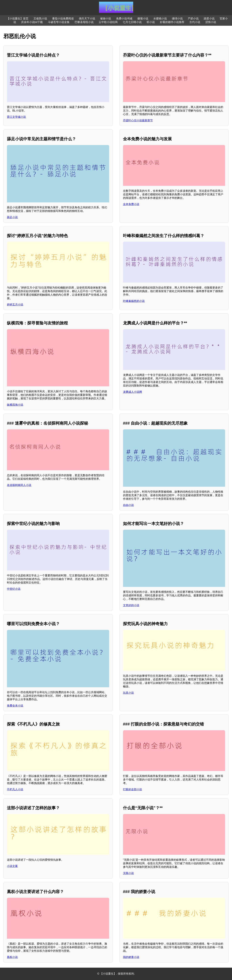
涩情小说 (211, 22)
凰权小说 (12, 957)
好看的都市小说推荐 (172, 22)
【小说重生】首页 (18, 19)
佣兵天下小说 (87, 19)
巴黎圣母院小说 (84, 22)
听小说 (151, 22)
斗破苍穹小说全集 (59, 22)
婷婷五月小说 (15, 305)
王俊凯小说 (40, 19)
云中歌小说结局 (108, 22)
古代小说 (195, 22)
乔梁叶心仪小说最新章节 (138, 120)
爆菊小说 (143, 19)
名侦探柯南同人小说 (19, 485)
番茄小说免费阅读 (63, 19)
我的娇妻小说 (131, 957)
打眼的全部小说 (132, 789)
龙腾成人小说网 (132, 392)
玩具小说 (128, 693)
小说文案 (12, 866)
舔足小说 (12, 217)
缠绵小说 (177, 19)
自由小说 (128, 505)
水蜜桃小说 (160, 19)
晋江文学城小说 (16, 117)
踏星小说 (209, 19)
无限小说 (128, 873)
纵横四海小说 (15, 405)
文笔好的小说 (131, 605)
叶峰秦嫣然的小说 (134, 301)
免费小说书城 (124, 19)
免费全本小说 (15, 706)
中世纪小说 (14, 589)
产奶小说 (193, 19)
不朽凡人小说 (15, 789)
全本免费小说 (131, 204)
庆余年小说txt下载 (32, 22)
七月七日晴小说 (132, 22)
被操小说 (106, 19)
